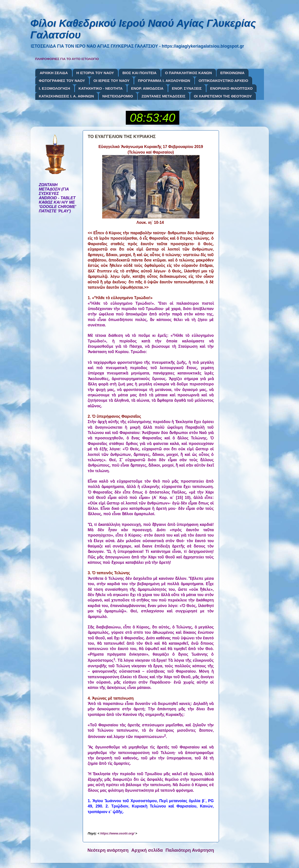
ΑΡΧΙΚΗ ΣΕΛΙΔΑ (54, 73)
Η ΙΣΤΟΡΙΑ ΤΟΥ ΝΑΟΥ (95, 73)
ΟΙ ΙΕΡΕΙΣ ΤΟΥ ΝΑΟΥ (111, 81)
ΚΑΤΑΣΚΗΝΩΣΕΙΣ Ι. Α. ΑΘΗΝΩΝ (66, 96)
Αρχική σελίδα (147, 850)
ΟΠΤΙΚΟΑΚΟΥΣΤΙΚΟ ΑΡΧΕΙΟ (223, 81)
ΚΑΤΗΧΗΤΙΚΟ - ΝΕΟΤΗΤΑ (101, 88)
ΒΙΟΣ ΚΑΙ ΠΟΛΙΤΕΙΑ (139, 73)
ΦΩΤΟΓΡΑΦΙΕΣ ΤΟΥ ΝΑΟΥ (62, 81)
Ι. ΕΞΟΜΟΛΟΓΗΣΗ (55, 88)
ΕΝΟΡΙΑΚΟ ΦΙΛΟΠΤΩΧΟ (231, 88)
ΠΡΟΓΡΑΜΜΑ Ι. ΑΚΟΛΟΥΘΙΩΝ (164, 81)
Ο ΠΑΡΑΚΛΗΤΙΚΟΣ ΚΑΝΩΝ (188, 73)
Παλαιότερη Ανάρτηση (190, 850)
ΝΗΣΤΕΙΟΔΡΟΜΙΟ (118, 96)
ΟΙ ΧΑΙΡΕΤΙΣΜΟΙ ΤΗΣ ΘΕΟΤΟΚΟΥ (223, 96)
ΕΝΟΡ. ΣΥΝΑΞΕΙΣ (187, 88)
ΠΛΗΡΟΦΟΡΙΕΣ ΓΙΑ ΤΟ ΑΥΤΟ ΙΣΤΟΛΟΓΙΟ (67, 59)
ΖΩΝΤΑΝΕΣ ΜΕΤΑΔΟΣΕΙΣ (163, 96)
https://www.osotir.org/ (117, 833)
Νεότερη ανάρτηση (108, 850)
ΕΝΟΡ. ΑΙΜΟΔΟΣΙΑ (147, 88)
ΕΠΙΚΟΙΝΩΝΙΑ (232, 73)
